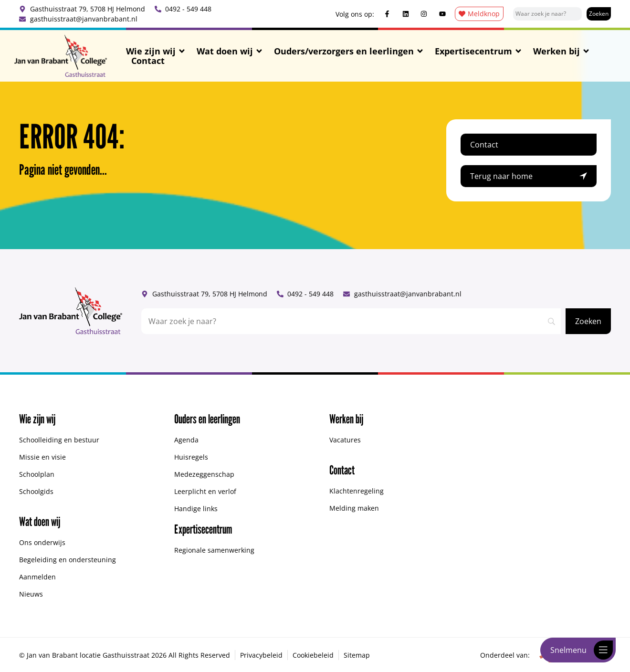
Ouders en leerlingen (207, 419)
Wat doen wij (230, 51)
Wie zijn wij (156, 51)
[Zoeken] (599, 14)
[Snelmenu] (603, 650)
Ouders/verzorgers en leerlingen (349, 51)
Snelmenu (568, 650)
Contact (148, 61)
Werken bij (562, 51)
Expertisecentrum (479, 51)
